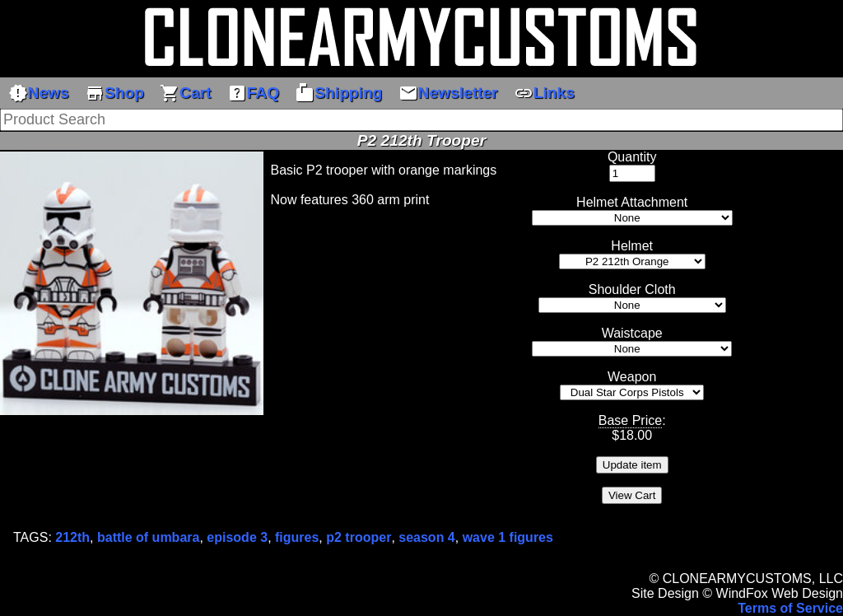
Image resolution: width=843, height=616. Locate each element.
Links (544, 93)
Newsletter (448, 93)
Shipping (338, 93)
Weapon (632, 377)
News (39, 93)
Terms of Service (790, 608)
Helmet (632, 246)
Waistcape (632, 333)
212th (72, 537)
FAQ (253, 93)
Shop (114, 93)
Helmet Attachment (632, 202)
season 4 (426, 537)
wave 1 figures (508, 537)
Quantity (632, 157)
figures (297, 537)
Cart (185, 93)
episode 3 (237, 537)
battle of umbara (148, 537)
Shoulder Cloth (632, 289)
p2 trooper (359, 537)
